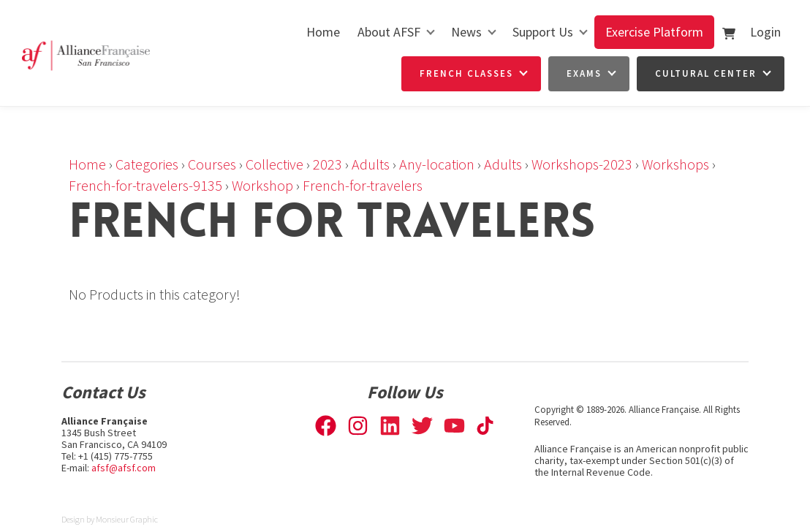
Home (323, 32)
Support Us (543, 32)
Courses (212, 164)
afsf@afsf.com (124, 468)
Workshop (262, 185)
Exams (584, 73)
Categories (147, 164)
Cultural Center (706, 73)
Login (765, 32)
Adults (371, 164)
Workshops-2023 (582, 164)
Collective (275, 164)
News (466, 32)
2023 (328, 164)
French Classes (466, 73)
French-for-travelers (363, 185)
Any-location (437, 164)
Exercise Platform (654, 32)
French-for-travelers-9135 (145, 185)
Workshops (675, 164)
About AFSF (389, 32)
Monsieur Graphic (127, 519)
